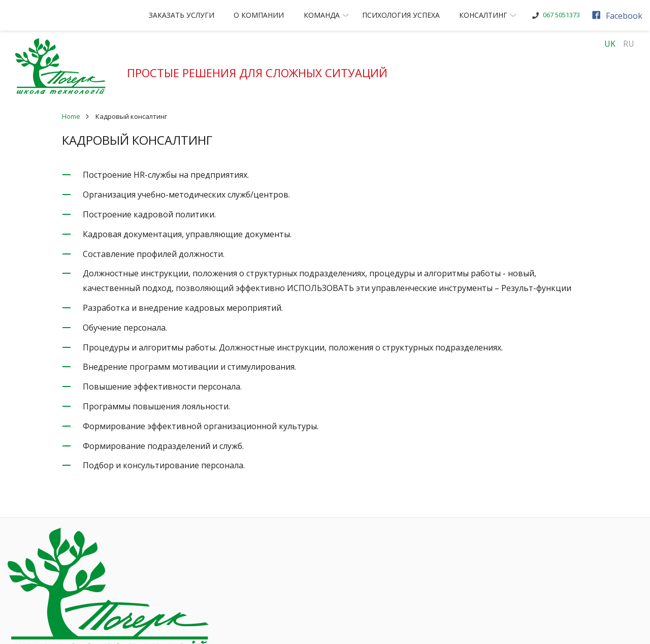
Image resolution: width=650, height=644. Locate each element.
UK (610, 44)
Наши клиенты (370, 548)
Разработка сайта (290, 627)
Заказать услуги (189, 15)
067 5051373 (568, 15)
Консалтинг (496, 15)
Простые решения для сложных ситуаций (263, 73)
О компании (266, 15)
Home (71, 116)
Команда (334, 15)
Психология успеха (408, 15)
